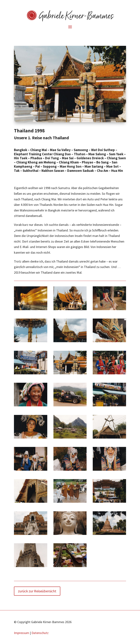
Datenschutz (40, 633)
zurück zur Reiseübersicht (37, 591)
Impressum (22, 633)
